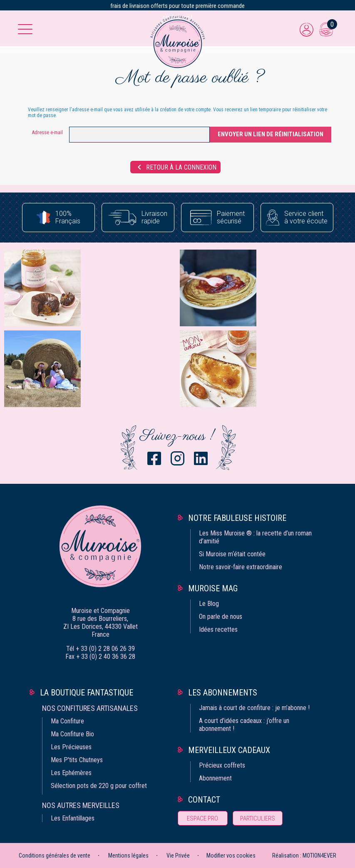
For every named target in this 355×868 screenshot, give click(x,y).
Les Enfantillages (73, 818)
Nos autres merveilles (81, 805)
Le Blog (209, 604)
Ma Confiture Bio (72, 734)
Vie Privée (178, 855)
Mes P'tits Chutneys (77, 760)
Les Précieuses (71, 747)
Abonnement (215, 778)
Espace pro (202, 818)
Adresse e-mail (47, 132)
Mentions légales (128, 855)
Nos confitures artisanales (90, 708)
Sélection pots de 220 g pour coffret (99, 786)
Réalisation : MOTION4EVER (304, 855)
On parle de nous (221, 617)
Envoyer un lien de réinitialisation (271, 134)
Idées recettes (218, 629)
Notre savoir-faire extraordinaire (241, 567)
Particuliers (258, 818)
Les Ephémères (71, 773)
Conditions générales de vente (55, 855)
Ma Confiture (67, 721)
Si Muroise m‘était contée (232, 554)
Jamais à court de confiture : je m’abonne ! (254, 708)
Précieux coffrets (222, 765)
